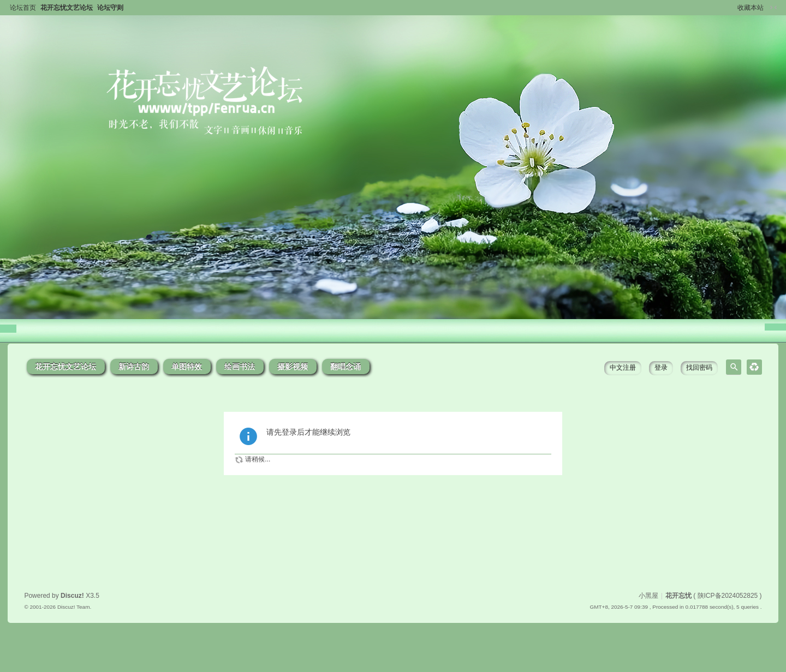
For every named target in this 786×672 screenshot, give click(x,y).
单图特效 (187, 367)
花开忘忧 (678, 596)
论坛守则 (110, 8)
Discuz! (72, 596)
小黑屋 (648, 596)
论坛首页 (23, 8)
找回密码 (699, 368)
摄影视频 (293, 367)
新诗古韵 (134, 367)
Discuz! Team (74, 607)
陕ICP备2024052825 (728, 596)
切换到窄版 (773, 8)
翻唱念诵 (346, 367)
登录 (661, 368)
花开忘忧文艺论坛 (67, 8)
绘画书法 (240, 367)
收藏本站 (751, 8)
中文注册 (623, 368)
